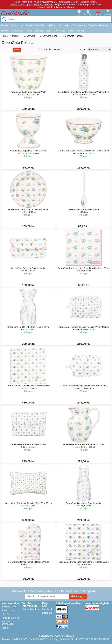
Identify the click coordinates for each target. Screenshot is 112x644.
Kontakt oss (8, 610)
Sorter (82, 49)
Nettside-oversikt (10, 618)
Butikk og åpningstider (8, 623)
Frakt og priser (9, 606)
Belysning (104, 25)
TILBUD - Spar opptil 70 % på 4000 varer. (31, 5)
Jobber (5, 628)
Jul (22, 25)
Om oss (5, 614)
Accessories (17, 31)
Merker (80, 31)
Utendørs (39, 31)
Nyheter (5, 25)
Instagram (47, 613)
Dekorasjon (64, 25)
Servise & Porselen (35, 25)
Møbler (5, 31)
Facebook (47, 609)
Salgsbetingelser (30, 609)
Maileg (71, 31)
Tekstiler (93, 25)
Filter (17, 50)
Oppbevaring (79, 25)
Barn (49, 31)
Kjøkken (52, 25)
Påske (29, 31)
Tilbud (15, 25)
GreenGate (59, 31)
